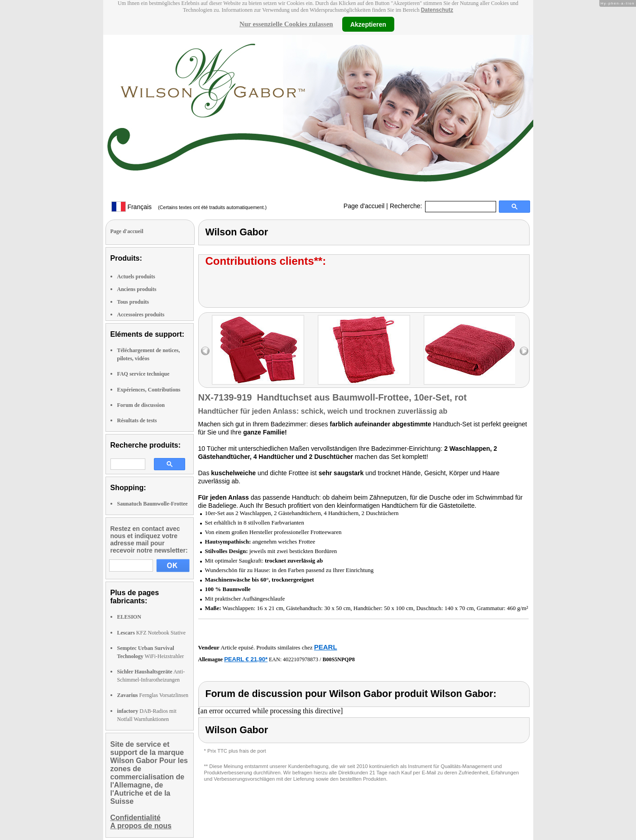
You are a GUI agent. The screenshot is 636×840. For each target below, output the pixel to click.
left (205, 351)
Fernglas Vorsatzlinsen (153, 695)
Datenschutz (437, 10)
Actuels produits (136, 277)
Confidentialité (136, 818)
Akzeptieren (368, 24)
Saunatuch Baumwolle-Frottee (153, 504)
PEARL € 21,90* (246, 659)
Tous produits (133, 302)
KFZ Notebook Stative (152, 633)
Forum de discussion (141, 405)
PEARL (326, 647)
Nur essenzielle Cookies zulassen (286, 24)
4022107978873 (301, 659)
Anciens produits (137, 289)
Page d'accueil (364, 206)
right (524, 351)
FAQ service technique (143, 374)
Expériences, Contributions (149, 390)
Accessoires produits (141, 315)
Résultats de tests (137, 420)
